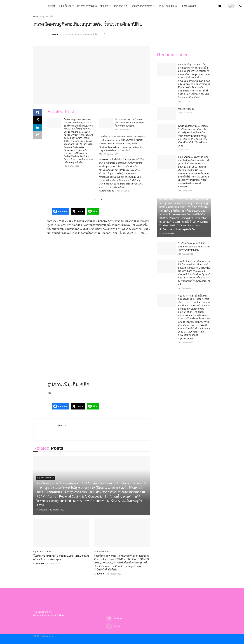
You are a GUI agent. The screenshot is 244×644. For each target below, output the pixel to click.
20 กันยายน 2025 (71, 166)
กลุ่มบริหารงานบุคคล (43, 552)
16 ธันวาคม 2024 (185, 191)
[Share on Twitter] (38, 120)
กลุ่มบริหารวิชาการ (46, 478)
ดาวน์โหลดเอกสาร (168, 6)
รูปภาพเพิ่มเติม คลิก (68, 384)
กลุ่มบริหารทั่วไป (48, 17)
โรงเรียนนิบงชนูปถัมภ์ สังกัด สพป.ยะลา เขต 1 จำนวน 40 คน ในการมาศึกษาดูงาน (130, 123)
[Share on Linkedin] (38, 127)
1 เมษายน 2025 (185, 101)
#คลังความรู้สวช (186, 109)
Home (52, 6)
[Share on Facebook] (38, 113)
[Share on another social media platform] (38, 135)
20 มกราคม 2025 (71, 35)
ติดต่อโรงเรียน (189, 6)
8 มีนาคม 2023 (185, 150)
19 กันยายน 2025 (122, 129)
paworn (54, 35)
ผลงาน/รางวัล (120, 6)
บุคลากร (104, 6)
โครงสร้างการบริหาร (87, 6)
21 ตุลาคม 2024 (185, 113)
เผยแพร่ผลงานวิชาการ (143, 6)
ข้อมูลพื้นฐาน (65, 6)
